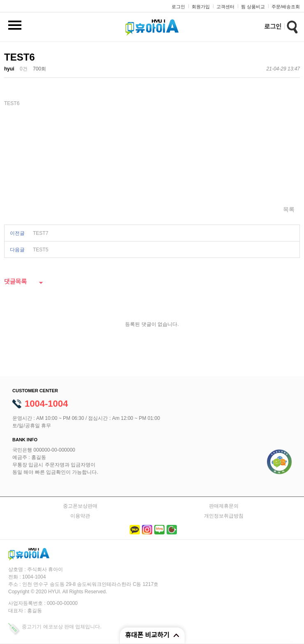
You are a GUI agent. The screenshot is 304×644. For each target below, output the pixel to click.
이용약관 (80, 516)
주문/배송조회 (286, 7)
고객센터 (225, 7)
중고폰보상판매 (80, 506)
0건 (24, 69)
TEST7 (41, 233)
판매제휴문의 (224, 506)
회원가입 (201, 7)
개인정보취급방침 (224, 516)
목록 (289, 209)
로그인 (178, 7)
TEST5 (41, 250)
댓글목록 (15, 282)
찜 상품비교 (253, 7)
